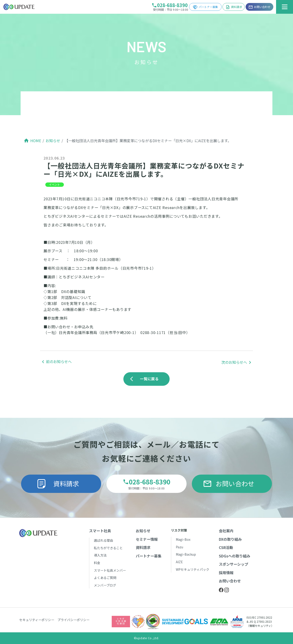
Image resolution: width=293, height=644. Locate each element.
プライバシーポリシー (73, 620)
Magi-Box (183, 539)
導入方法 (100, 555)
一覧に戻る (146, 379)
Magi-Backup (186, 554)
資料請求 (234, 7)
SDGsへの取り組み (235, 556)
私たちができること (108, 548)
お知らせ (53, 141)
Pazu (179, 547)
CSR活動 (226, 547)
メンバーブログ (105, 585)
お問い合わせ (229, 483)
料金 (97, 563)
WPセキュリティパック (193, 569)
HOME (36, 141)
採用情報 (226, 573)
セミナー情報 (147, 539)
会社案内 (226, 531)
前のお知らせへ (59, 361)
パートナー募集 (205, 7)
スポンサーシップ (233, 564)
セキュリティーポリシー (37, 620)
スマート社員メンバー (110, 570)
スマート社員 (100, 531)
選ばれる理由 (103, 540)
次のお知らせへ (234, 362)
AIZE (179, 562)
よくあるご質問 (105, 578)
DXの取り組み (230, 539)
